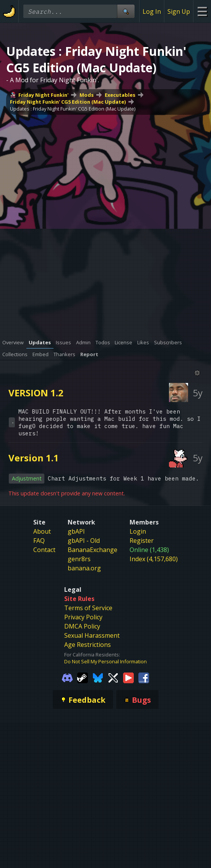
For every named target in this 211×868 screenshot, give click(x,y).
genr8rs (79, 559)
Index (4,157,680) (154, 559)
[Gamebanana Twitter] (113, 677)
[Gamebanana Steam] (83, 677)
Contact (44, 550)
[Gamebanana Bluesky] (98, 677)
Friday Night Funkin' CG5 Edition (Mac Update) (68, 102)
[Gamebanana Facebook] (144, 677)
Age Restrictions (88, 645)
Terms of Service (88, 608)
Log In (152, 11)
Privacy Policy (83, 617)
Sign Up (179, 11)
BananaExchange (93, 550)
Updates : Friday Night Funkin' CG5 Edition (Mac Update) (73, 109)
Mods (87, 95)
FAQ (39, 541)
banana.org (84, 568)
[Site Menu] (202, 11)
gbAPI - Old (84, 541)
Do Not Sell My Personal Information (105, 661)
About (42, 531)
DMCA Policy (82, 626)
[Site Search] (126, 11)
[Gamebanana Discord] (67, 677)
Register (142, 541)
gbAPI (76, 531)
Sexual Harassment (92, 635)
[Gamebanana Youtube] (128, 677)
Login (138, 531)
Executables (120, 95)
